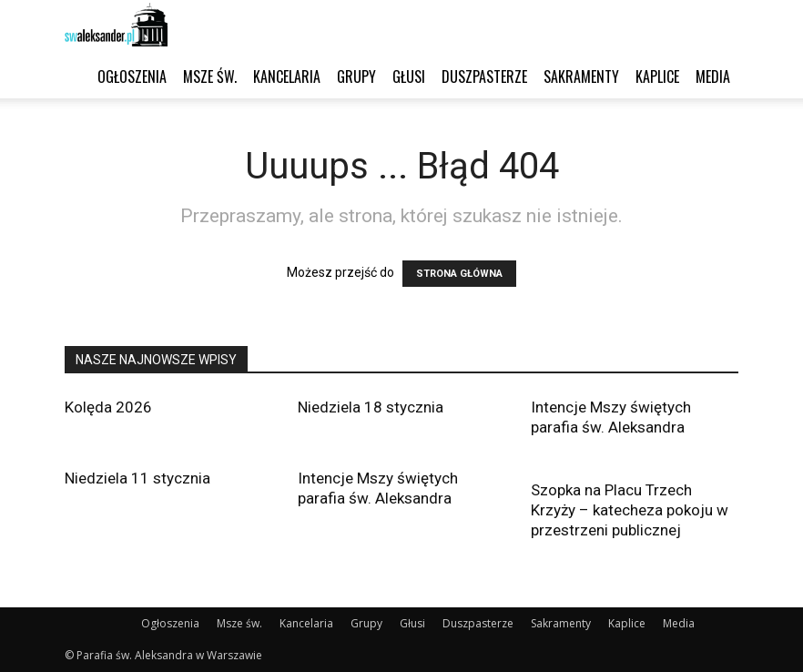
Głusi (409, 76)
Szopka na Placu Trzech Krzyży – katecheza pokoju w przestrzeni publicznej (630, 510)
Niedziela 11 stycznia (137, 478)
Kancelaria (287, 76)
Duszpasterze (484, 76)
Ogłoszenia (132, 76)
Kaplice (657, 76)
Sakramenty (581, 76)
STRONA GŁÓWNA (459, 274)
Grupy (356, 76)
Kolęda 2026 (108, 407)
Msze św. (210, 76)
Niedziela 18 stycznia (371, 407)
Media (713, 76)
